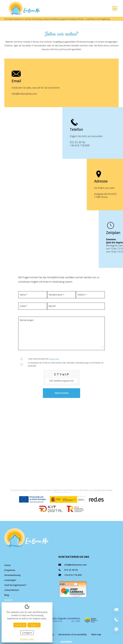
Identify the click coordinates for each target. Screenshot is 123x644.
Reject (34, 625)
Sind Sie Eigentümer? (15, 585)
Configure (27, 633)
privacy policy (54, 359)
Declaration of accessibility (73, 634)
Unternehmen (12, 590)
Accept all (20, 625)
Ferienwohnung (12, 575)
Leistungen (10, 580)
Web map (96, 634)
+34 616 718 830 (102, 145)
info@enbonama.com (24, 94)
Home (8, 565)
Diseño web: (61, 642)
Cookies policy (27, 639)
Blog (7, 595)
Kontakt (8, 600)
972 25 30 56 (100, 142)
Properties (10, 570)
